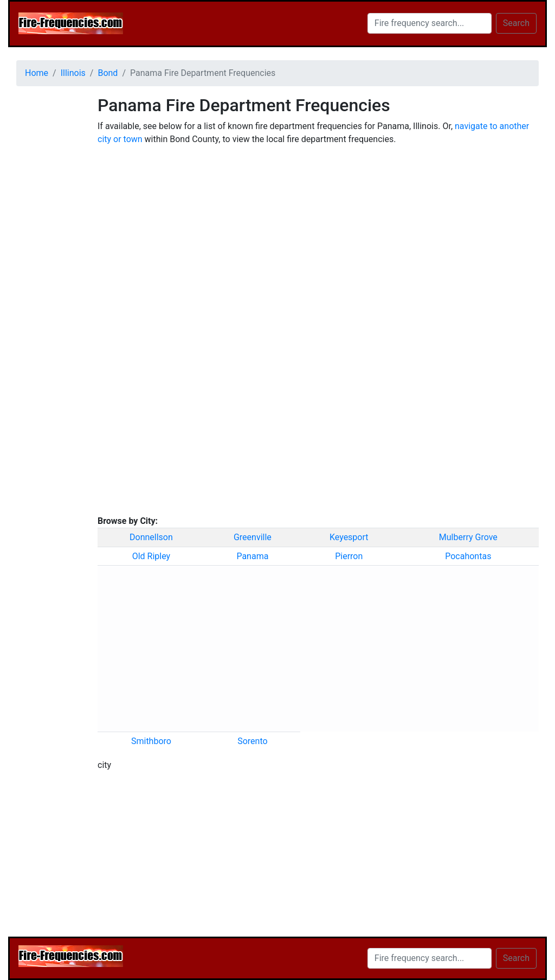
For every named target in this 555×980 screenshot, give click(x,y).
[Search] (430, 23)
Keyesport (349, 537)
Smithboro (151, 741)
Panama (252, 556)
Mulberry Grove (468, 537)
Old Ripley (151, 556)
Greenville (253, 537)
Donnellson (151, 537)
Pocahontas (468, 556)
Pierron (349, 556)
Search (516, 23)
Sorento (252, 741)
